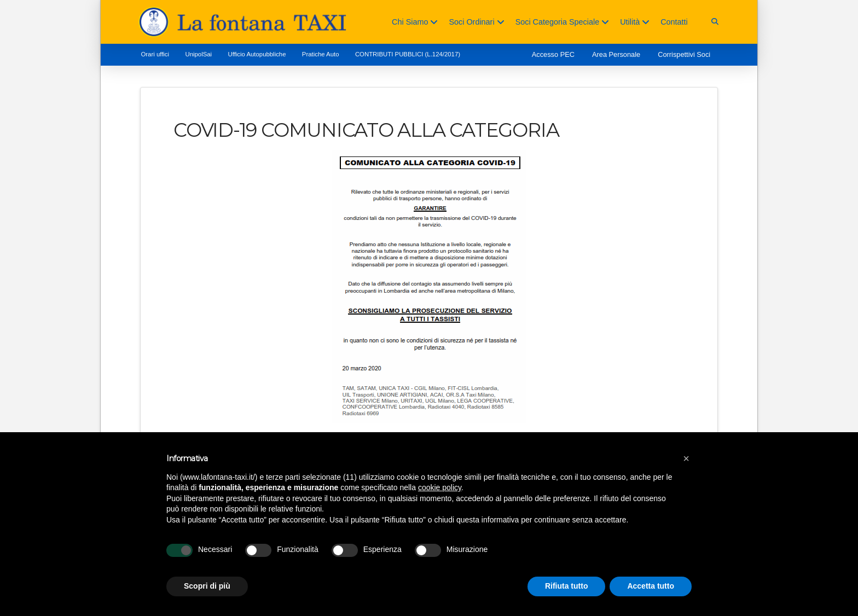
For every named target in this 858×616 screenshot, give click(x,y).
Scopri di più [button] (207, 586)
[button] (715, 22)
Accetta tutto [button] (651, 586)
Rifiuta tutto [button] (567, 586)
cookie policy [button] (440, 487)
